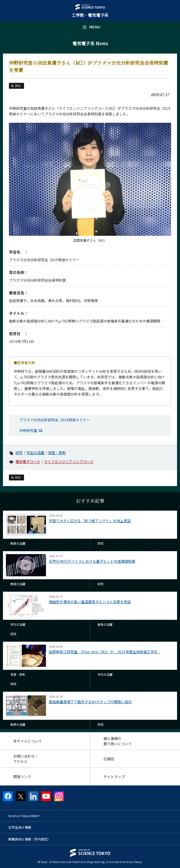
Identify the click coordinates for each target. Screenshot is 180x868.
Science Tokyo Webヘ (24, 816)
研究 (19, 452)
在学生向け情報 (20, 827)
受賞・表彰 (57, 452)
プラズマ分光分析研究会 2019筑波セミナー (55, 420)
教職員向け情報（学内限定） (30, 839)
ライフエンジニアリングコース (69, 461)
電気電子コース (28, 461)
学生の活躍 (35, 452)
